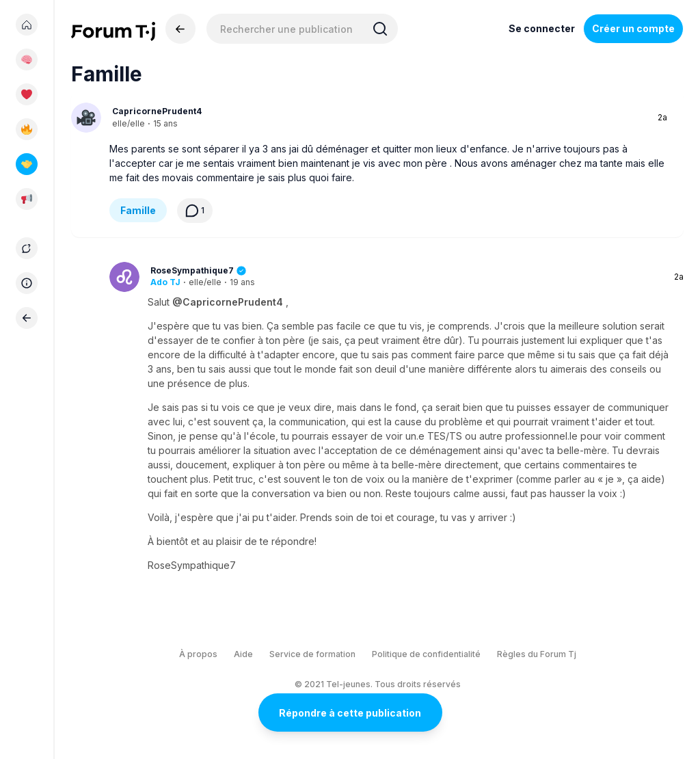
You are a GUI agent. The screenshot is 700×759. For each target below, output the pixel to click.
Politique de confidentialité (426, 654)
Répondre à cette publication (350, 713)
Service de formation (312, 654)
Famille (138, 210)
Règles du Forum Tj (537, 654)
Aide (243, 654)
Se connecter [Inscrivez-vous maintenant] (542, 28)
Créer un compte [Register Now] (633, 28)
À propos (198, 654)
